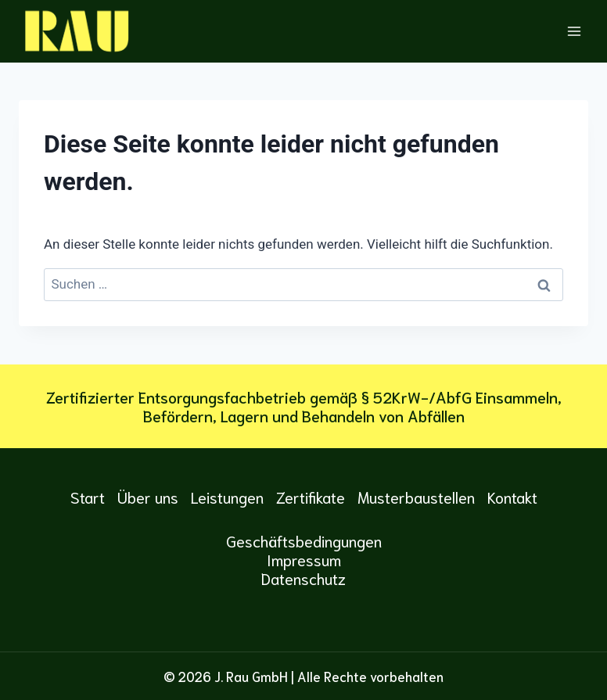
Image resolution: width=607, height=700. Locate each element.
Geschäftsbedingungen (304, 540)
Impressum (304, 559)
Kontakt (512, 497)
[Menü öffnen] (574, 31)
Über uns (148, 497)
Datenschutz (303, 578)
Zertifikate (311, 497)
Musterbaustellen (416, 497)
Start (88, 497)
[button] (34, 666)
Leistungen (227, 497)
